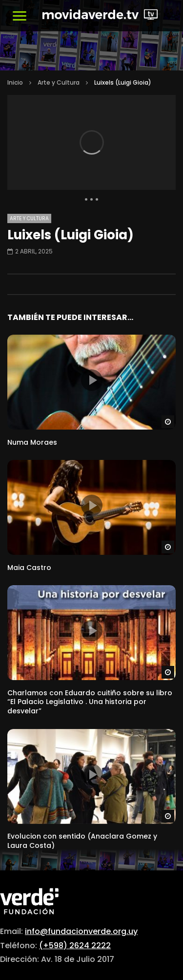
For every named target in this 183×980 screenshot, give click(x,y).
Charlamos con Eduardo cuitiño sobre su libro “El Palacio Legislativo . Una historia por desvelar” (90, 702)
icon (92, 380)
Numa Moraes (32, 442)
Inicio (15, 82)
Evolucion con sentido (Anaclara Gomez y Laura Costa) (82, 841)
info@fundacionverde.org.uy (81, 931)
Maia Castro (29, 568)
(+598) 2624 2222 (75, 946)
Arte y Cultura (59, 82)
